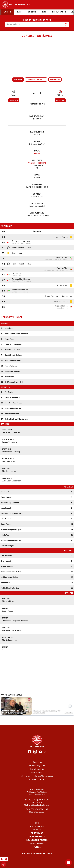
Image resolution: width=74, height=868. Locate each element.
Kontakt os (37, 762)
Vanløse (14, 95)
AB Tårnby (60, 95)
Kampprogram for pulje (36, 80)
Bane (37, 175)
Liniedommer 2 (37, 213)
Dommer (37, 194)
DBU (37, 823)
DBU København (37, 837)
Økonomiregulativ (37, 765)
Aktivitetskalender (37, 779)
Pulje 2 (37, 154)
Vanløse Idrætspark (37, 163)
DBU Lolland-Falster (37, 840)
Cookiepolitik (37, 772)
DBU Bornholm (37, 826)
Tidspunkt (37, 185)
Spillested (37, 160)
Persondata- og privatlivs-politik (37, 854)
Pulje (37, 151)
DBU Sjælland (37, 843)
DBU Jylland (37, 833)
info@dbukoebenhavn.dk (39, 805)
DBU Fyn (37, 830)
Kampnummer (37, 132)
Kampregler (55, 80)
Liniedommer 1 (37, 204)
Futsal (37, 847)
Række (37, 142)
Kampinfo (18, 80)
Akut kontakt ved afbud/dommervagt (37, 776)
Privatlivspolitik (37, 769)
